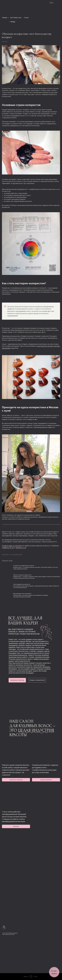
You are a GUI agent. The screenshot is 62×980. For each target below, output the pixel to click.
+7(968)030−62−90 (8, 548)
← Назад (12, 22)
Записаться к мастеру (17, 680)
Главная (5, 18)
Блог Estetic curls (16, 18)
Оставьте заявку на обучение (12, 546)
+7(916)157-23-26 (21, 548)
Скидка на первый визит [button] (37, 680)
